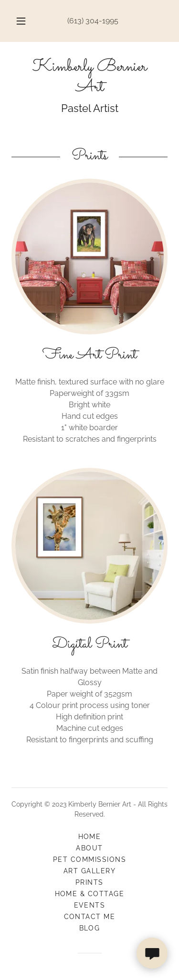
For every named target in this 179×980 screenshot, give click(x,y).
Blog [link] (90, 928)
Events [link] (90, 905)
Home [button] (90, 837)
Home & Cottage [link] (90, 894)
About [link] (89, 848)
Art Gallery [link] (89, 871)
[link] (89, 78)
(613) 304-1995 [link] (93, 21)
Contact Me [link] (90, 917)
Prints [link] (89, 882)
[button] (21, 21)
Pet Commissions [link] (89, 859)
